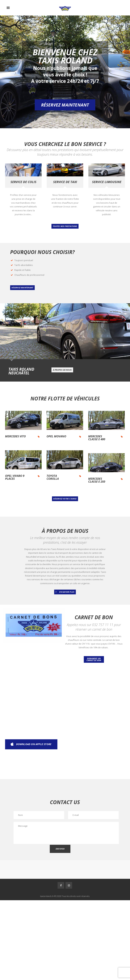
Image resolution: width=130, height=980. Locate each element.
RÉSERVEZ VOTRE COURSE (65, 499)
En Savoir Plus (67, 592)
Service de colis (23, 182)
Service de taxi (65, 182)
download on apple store (34, 744)
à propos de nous (62, 370)
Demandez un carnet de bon (94, 659)
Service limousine (107, 182)
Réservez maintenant (65, 105)
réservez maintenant (22, 288)
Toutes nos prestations (65, 226)
